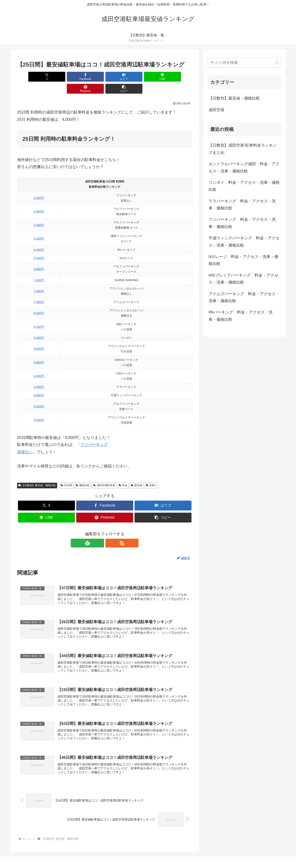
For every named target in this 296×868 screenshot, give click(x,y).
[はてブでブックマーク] (90, 77)
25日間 (66, 473)
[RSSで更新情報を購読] (110, 531)
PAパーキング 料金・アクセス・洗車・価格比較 (241, 316)
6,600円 (39, 257)
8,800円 (39, 350)
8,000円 (39, 301)
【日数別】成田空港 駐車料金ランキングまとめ (243, 149)
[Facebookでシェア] (60, 77)
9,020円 (39, 394)
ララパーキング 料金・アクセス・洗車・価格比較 (242, 205)
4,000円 (39, 186)
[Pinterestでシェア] (149, 77)
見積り (152, 473)
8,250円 (39, 326)
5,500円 (39, 213)
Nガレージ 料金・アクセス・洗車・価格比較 (244, 260)
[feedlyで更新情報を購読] (100, 531)
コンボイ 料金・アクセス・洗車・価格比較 (244, 186)
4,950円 (39, 199)
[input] (245, 63)
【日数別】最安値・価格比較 (37, 473)
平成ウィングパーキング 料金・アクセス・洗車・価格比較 (244, 242)
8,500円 (39, 337)
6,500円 (39, 246)
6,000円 (39, 238)
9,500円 (39, 408)
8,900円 (39, 383)
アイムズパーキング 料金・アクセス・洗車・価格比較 (244, 297)
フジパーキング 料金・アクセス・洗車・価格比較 (242, 223)
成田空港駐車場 (104, 473)
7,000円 (39, 268)
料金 (123, 473)
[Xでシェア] (31, 77)
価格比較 (83, 473)
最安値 (137, 473)
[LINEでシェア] (119, 77)
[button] (178, 77)
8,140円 (39, 315)
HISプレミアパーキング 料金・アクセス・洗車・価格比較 (243, 279)
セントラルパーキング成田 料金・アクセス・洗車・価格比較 (244, 167)
